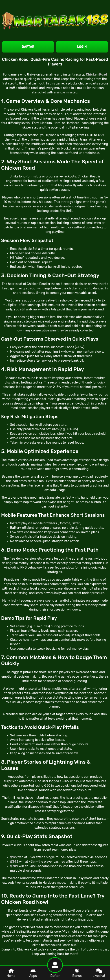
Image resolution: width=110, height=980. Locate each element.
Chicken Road (31, 110)
